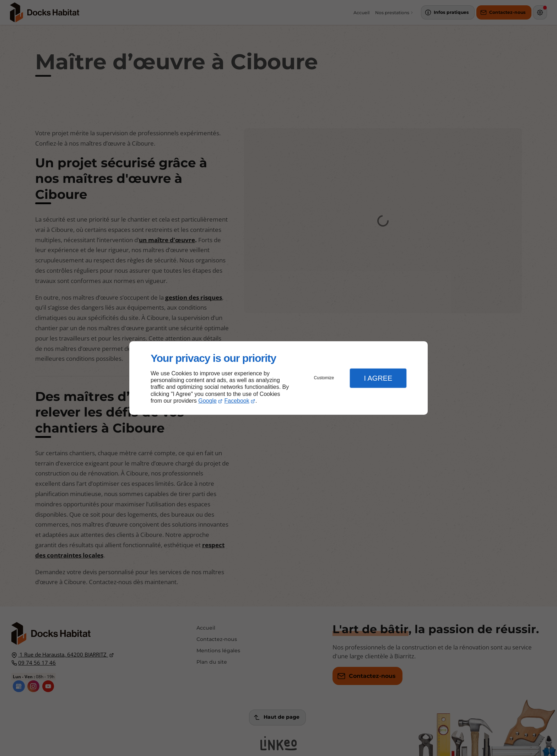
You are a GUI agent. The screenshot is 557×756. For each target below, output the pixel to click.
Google (207, 401)
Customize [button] (324, 378)
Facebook (237, 401)
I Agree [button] (378, 378)
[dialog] (278, 378)
